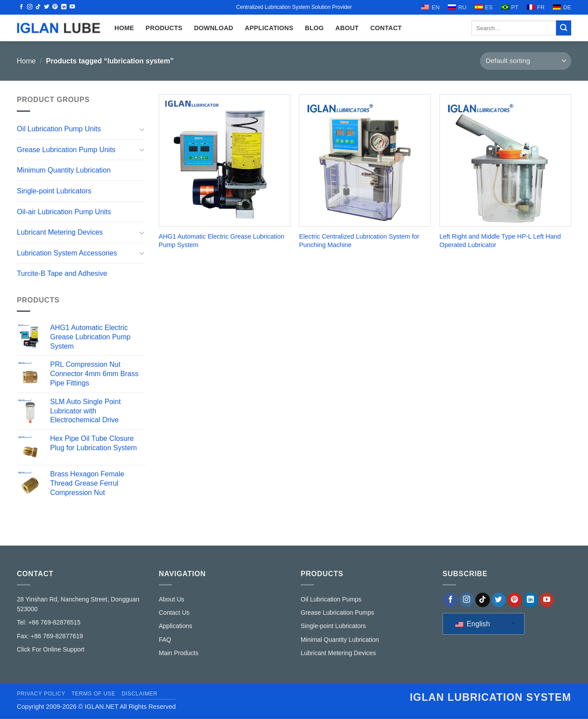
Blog (315, 28)
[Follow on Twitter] (47, 7)
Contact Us (174, 613)
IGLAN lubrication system (490, 697)
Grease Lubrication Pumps (337, 613)
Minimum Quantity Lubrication (64, 170)
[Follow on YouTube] (72, 7)
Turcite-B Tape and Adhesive (62, 273)
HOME (124, 28)
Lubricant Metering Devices (60, 232)
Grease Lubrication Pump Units (66, 150)
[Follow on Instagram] (30, 7)
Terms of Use (93, 694)
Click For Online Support (51, 649)
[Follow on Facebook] (21, 7)
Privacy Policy (41, 694)
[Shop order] (526, 61)
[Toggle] (142, 129)
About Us (172, 599)
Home (26, 61)
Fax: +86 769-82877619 (50, 636)
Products (164, 28)
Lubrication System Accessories (67, 253)
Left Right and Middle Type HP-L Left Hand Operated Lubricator (500, 241)
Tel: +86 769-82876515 (49, 622)
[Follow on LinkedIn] (64, 7)
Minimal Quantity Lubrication (340, 640)
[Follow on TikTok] (38, 7)
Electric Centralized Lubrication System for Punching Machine (359, 241)
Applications (269, 28)
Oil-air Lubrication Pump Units (64, 211)
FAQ (165, 640)
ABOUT (347, 28)
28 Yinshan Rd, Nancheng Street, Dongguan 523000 (78, 604)
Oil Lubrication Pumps (331, 599)
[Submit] (564, 28)
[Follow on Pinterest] (55, 7)
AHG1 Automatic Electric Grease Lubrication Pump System (221, 241)
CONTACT (386, 28)
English (473, 624)
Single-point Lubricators (54, 191)
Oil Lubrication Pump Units (59, 129)
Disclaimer (139, 694)
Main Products (178, 653)
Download (214, 28)
